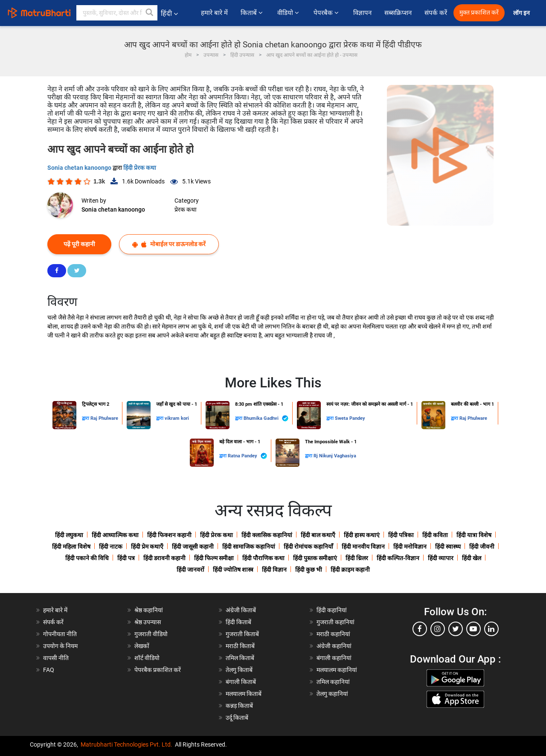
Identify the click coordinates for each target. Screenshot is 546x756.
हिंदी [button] (169, 13)
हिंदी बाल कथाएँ (318, 535)
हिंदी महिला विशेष (71, 547)
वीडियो (289, 13)
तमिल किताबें (240, 658)
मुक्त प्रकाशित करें (479, 13)
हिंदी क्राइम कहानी (350, 570)
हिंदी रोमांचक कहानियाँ (308, 547)
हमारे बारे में (214, 13)
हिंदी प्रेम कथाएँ (147, 547)
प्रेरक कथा (186, 209)
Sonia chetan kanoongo (80, 168)
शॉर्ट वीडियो (147, 658)
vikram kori (177, 418)
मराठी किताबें (240, 646)
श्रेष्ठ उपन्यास (148, 622)
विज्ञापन (362, 13)
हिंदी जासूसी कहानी (193, 547)
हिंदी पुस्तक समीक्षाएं (315, 558)
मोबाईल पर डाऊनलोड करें (169, 244)
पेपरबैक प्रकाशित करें (158, 670)
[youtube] (473, 629)
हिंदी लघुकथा (69, 535)
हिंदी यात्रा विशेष (474, 535)
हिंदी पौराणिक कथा (263, 558)
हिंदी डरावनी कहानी (164, 558)
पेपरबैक (327, 13)
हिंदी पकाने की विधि (87, 558)
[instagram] (438, 629)
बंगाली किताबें (241, 682)
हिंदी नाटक (111, 547)
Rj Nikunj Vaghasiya (335, 456)
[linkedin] (491, 629)
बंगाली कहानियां (334, 658)
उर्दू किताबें (237, 718)
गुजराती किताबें (242, 634)
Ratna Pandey (247, 456)
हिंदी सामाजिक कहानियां (249, 547)
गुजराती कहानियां (335, 622)
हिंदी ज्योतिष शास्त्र (233, 570)
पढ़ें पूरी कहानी (79, 244)
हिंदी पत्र (126, 558)
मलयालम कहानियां (337, 670)
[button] (150, 13)
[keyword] (117, 13)
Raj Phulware (104, 418)
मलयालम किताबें (244, 694)
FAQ (49, 670)
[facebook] (420, 629)
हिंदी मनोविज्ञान (410, 547)
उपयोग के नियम (60, 646)
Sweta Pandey (350, 418)
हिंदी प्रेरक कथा (140, 168)
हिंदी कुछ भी (309, 570)
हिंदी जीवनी (482, 547)
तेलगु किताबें (239, 670)
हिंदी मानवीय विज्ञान (363, 547)
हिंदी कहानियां (332, 610)
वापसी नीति (56, 658)
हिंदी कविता (435, 535)
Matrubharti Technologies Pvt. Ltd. (126, 744)
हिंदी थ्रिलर (357, 558)
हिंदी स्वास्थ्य (448, 547)
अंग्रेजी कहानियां (334, 646)
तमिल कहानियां (333, 682)
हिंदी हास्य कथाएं (362, 535)
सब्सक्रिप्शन (398, 13)
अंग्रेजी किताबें (241, 610)
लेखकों (142, 646)
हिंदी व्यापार (441, 558)
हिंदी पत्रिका (401, 535)
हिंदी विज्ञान (274, 570)
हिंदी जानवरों (190, 570)
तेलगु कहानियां (332, 694)
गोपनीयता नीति (60, 634)
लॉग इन (522, 13)
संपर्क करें (436, 13)
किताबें (253, 13)
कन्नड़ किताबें (239, 706)
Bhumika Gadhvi (266, 418)
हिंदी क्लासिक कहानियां (267, 535)
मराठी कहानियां (333, 634)
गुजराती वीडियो (151, 634)
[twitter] (456, 629)
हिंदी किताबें (238, 622)
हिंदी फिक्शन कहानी (169, 535)
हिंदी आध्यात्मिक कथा (115, 535)
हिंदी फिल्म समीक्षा (214, 558)
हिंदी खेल (472, 558)
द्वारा (86, 418)
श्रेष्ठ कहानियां (149, 610)
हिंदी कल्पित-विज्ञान (398, 558)
